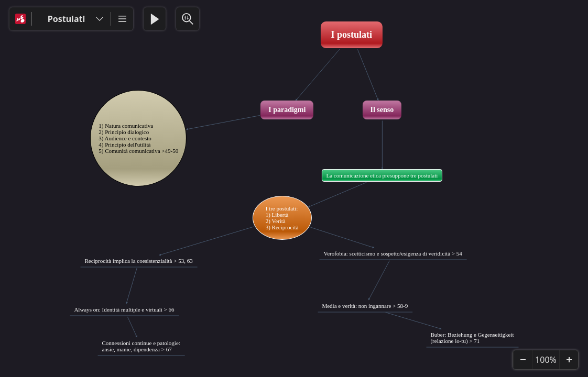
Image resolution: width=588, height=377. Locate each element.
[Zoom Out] (522, 360)
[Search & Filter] (188, 19)
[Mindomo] (20, 19)
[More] (122, 19)
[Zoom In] (569, 360)
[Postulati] (71, 19)
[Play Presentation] (155, 19)
